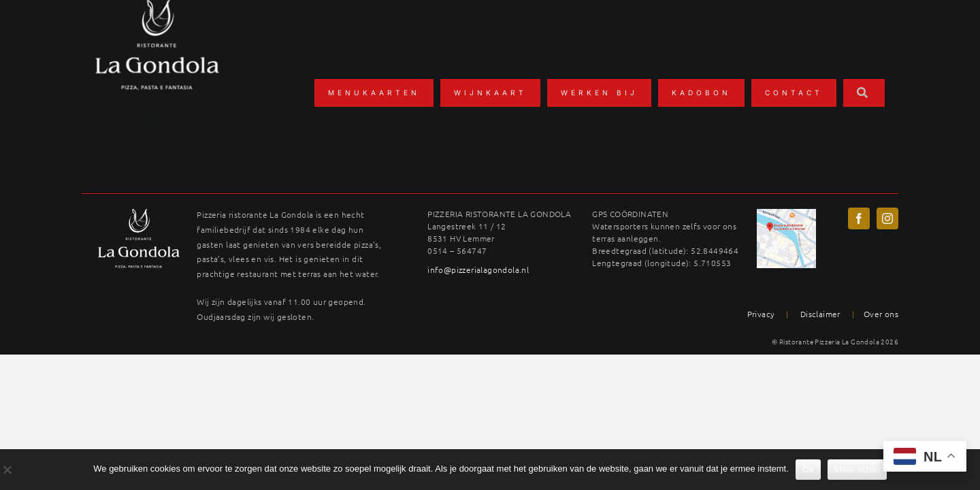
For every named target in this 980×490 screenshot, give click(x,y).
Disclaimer (820, 314)
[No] (7, 470)
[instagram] (887, 218)
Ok (808, 469)
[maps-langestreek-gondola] (786, 214)
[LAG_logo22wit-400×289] (139, 214)
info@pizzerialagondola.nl (478, 269)
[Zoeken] (864, 93)
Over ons (881, 314)
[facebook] (859, 218)
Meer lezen (857, 469)
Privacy (761, 314)
